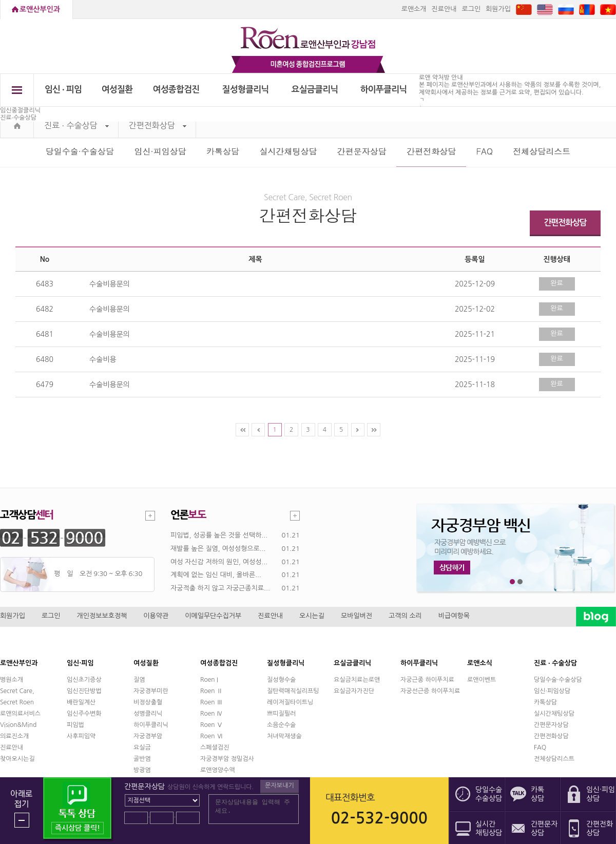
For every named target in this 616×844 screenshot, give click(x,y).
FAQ (485, 151)
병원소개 (12, 680)
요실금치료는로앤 (357, 680)
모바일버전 (357, 616)
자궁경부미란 (151, 691)
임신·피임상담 (160, 151)
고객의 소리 (405, 616)
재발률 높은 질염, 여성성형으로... (218, 549)
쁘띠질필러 (281, 714)
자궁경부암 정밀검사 (227, 759)
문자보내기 (279, 785)
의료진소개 (14, 736)
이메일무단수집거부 (213, 616)
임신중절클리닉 (20, 110)
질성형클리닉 (246, 90)
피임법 (75, 725)
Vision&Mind (18, 725)
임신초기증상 (84, 680)
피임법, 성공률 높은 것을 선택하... (219, 535)
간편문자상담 (362, 151)
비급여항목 (454, 616)
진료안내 (444, 9)
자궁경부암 (148, 736)
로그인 (471, 9)
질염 (139, 680)
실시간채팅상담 (288, 151)
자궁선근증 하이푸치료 (430, 691)
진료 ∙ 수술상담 (76, 126)
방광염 (142, 770)
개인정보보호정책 (102, 616)
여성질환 (117, 90)
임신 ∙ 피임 (63, 90)
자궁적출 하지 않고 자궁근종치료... (220, 588)
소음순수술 (281, 725)
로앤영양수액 (218, 770)
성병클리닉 (148, 714)
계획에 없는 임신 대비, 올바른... (216, 575)
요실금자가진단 (354, 691)
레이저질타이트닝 (290, 702)
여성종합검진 (176, 90)
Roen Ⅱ (211, 691)
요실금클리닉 (315, 90)
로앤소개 (414, 9)
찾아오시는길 (17, 759)
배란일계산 (81, 702)
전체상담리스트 (542, 151)
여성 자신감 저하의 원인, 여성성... (219, 562)
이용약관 (156, 616)
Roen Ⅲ (211, 702)
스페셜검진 (215, 747)
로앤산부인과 (40, 9)
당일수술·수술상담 (80, 151)
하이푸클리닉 (384, 90)
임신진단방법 (84, 691)
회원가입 (498, 9)
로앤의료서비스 (20, 714)
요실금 (142, 747)
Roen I (209, 680)
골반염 (142, 759)
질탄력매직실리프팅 (293, 691)
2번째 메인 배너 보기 (520, 582)
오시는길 (312, 616)
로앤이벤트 (482, 680)
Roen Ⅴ (211, 725)
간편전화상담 (158, 126)
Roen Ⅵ (211, 736)
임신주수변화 (84, 714)
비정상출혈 (148, 702)
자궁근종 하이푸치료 (427, 680)
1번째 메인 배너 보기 (513, 582)
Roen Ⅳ (211, 714)
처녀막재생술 (284, 736)
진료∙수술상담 (18, 118)
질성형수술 (281, 680)
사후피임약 (81, 736)
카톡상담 (223, 151)
